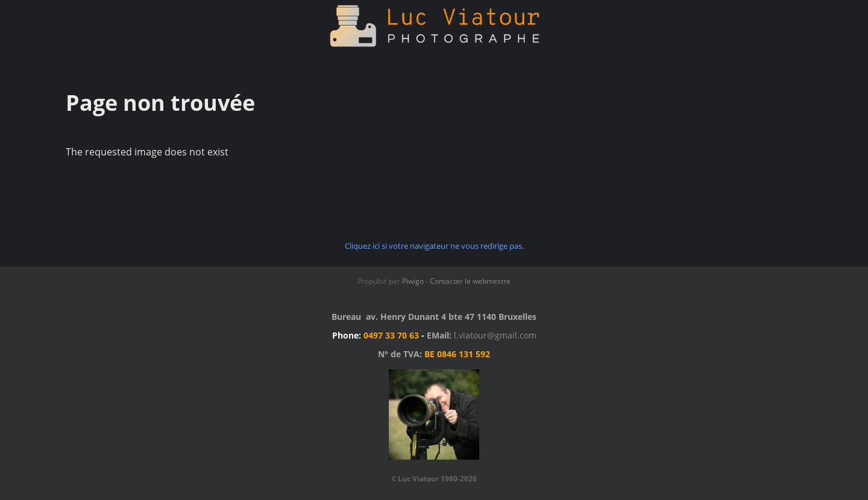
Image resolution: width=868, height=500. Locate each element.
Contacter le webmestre (470, 281)
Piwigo (413, 281)
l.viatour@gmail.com (495, 335)
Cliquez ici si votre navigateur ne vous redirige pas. (434, 246)
